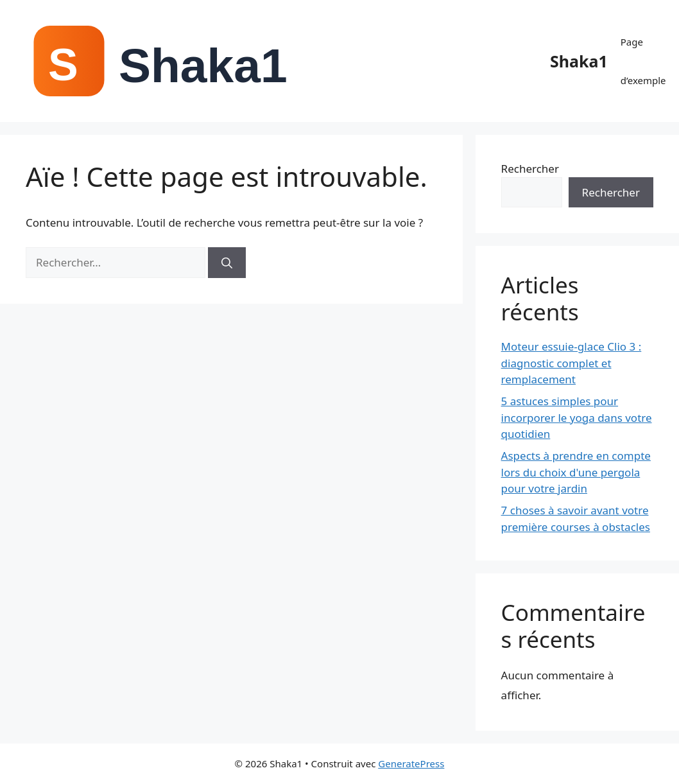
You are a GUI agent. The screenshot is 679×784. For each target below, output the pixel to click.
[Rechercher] (227, 263)
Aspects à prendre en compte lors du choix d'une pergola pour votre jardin (576, 472)
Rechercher (530, 169)
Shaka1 (579, 61)
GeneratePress (411, 763)
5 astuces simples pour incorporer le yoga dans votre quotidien (577, 417)
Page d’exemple (643, 61)
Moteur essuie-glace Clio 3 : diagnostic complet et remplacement (572, 363)
